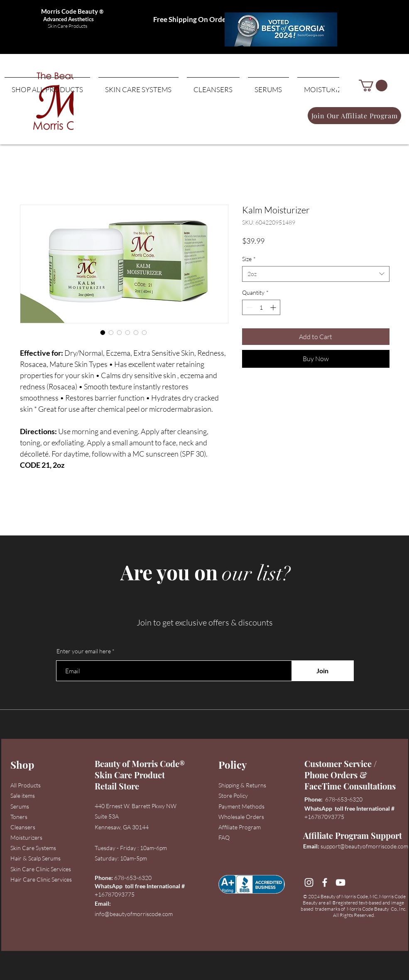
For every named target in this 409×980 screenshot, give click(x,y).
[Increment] (274, 307)
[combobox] (316, 274)
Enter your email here (84, 651)
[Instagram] (309, 882)
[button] (373, 86)
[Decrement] (249, 307)
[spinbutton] (261, 307)
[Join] (323, 671)
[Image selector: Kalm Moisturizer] (103, 332)
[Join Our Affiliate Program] (354, 116)
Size (249, 259)
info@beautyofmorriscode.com (134, 914)
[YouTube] (340, 882)
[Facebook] (325, 882)
